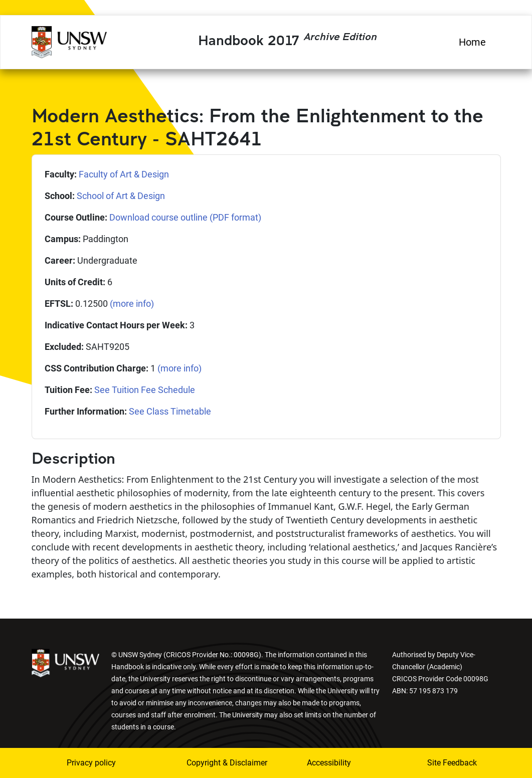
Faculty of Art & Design (124, 174)
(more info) (132, 304)
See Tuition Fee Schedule (145, 390)
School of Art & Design (121, 196)
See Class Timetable (170, 411)
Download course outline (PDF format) (185, 217)
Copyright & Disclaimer (213, 763)
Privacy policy (91, 763)
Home (472, 42)
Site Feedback (452, 763)
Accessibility (329, 763)
